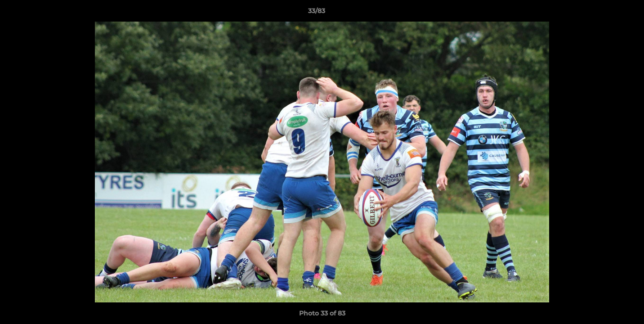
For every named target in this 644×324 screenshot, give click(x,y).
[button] (606, 13)
